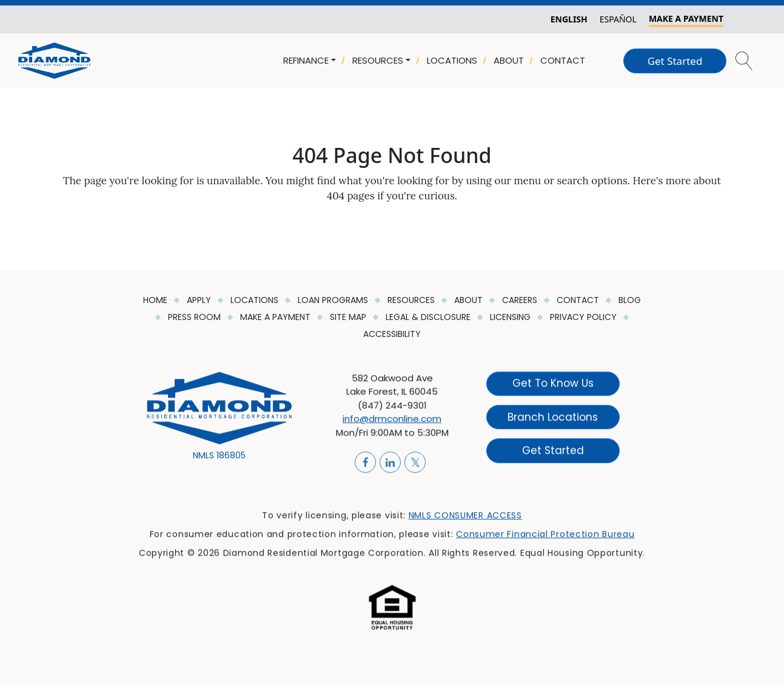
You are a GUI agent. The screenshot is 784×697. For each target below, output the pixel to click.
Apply (200, 300)
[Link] (54, 60)
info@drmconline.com (392, 425)
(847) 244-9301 (392, 411)
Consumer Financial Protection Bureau (545, 540)
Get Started (675, 61)
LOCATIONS (452, 60)
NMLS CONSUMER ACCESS (465, 521)
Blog (630, 300)
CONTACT (563, 60)
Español (618, 19)
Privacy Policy (585, 317)
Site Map (349, 317)
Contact (579, 300)
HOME (156, 300)
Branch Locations (553, 422)
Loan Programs (334, 300)
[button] (745, 61)
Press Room (196, 317)
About (470, 300)
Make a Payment (276, 317)
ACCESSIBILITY (392, 334)
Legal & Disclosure (429, 317)
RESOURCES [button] (378, 60)
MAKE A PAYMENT (686, 18)
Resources (412, 300)
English (569, 19)
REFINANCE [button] (306, 60)
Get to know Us (553, 389)
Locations (256, 300)
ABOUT (509, 60)
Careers (521, 300)
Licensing (511, 317)
